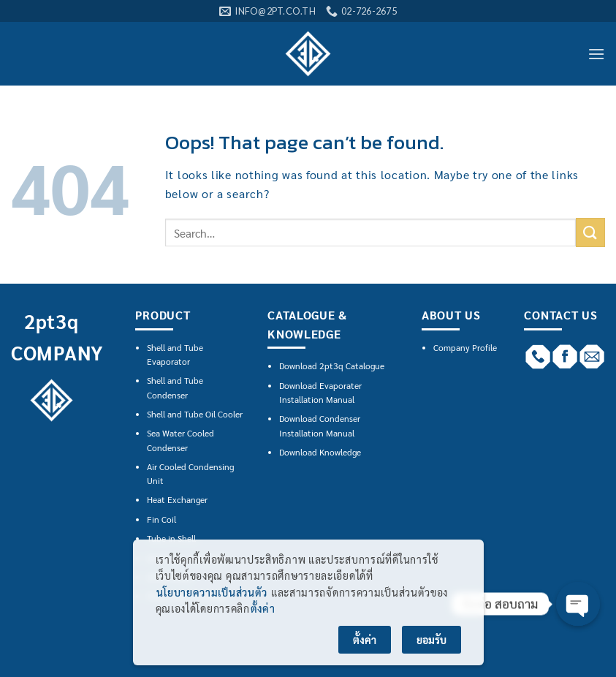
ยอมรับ (431, 640)
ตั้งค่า (263, 608)
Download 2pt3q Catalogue (332, 366)
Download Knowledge (320, 452)
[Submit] (590, 232)
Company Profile (465, 347)
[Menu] (596, 54)
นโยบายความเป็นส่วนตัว (212, 592)
